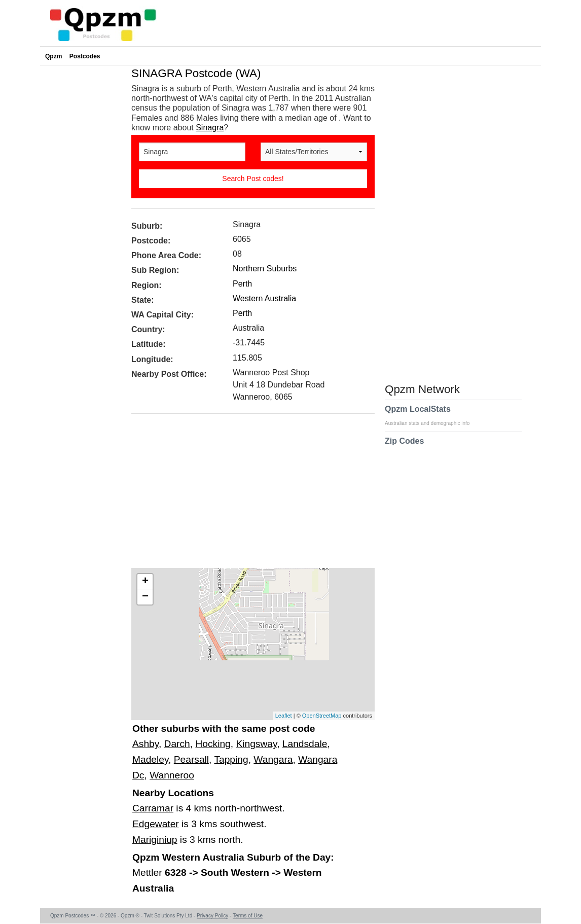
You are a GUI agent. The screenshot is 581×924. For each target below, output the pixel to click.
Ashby (146, 744)
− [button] (145, 597)
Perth (242, 284)
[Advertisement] (248, 494)
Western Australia (264, 298)
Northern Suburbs (265, 269)
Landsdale (305, 744)
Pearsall (191, 759)
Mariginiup (155, 840)
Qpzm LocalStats (432, 415)
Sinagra (210, 128)
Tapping (231, 759)
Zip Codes (404, 447)
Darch (177, 744)
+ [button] (145, 582)
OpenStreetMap (322, 716)
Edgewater (156, 824)
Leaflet (284, 716)
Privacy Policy (212, 916)
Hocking (213, 744)
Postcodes (85, 56)
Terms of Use (248, 916)
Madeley (150, 759)
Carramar (153, 808)
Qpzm (53, 56)
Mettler (149, 873)
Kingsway (256, 744)
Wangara (273, 759)
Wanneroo (172, 775)
